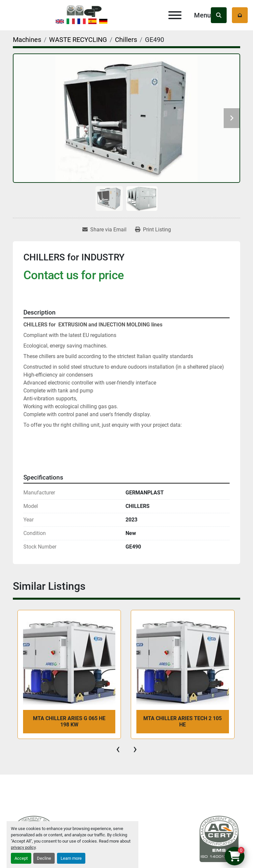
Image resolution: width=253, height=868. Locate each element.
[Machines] (27, 40)
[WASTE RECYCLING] (78, 40)
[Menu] (175, 15)
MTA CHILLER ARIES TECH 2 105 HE (183, 721)
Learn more (71, 858)
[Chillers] (126, 40)
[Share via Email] (104, 230)
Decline (44, 858)
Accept (21, 858)
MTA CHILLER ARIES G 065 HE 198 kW (69, 721)
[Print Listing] (153, 230)
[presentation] (118, 749)
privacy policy (23, 847)
